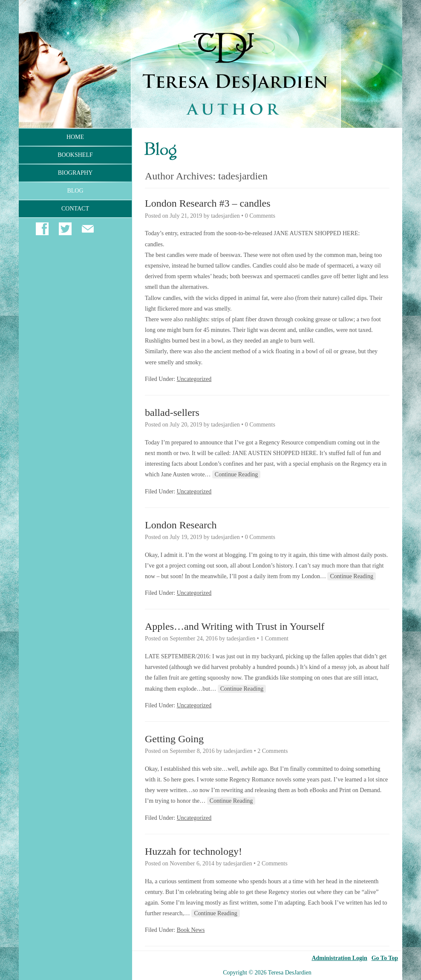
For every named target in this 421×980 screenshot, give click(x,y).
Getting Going (174, 739)
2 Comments (272, 751)
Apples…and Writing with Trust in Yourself (235, 626)
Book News (191, 930)
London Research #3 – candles (208, 203)
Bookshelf (75, 155)
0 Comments (260, 216)
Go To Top (385, 958)
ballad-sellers (172, 412)
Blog (75, 191)
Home (75, 137)
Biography (75, 173)
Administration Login (339, 958)
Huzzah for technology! (193, 851)
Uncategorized (194, 379)
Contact (75, 209)
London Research (181, 525)
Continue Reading (236, 474)
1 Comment (274, 638)
